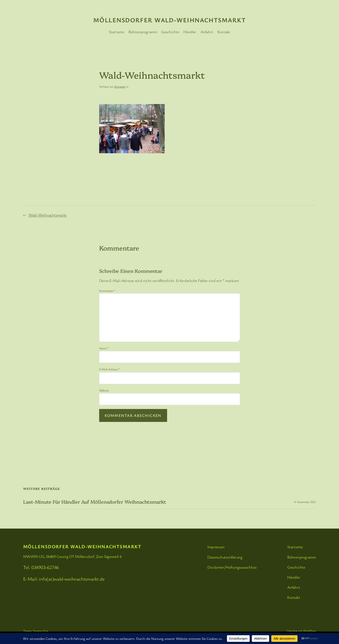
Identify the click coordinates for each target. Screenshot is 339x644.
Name (104, 348)
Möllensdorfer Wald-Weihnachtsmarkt (169, 20)
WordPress (309, 631)
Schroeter (120, 86)
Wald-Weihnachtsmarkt (48, 215)
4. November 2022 (305, 502)
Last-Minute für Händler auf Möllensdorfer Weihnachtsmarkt (95, 502)
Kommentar (107, 291)
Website (104, 390)
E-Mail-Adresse (109, 369)
